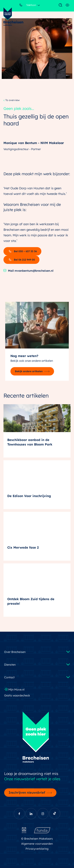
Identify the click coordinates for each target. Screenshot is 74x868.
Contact (9, 677)
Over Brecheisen (15, 652)
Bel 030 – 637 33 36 (22, 251)
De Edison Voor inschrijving (29, 496)
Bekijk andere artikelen (29, 371)
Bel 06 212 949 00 (21, 260)
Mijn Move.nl (14, 689)
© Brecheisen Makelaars (37, 839)
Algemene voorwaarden (37, 844)
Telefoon (28, 6)
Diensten (10, 665)
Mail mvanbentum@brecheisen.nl (28, 271)
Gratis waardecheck (17, 695)
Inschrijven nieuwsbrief (27, 792)
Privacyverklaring (37, 849)
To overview (12, 100)
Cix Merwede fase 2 (23, 547)
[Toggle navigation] (59, 5)
